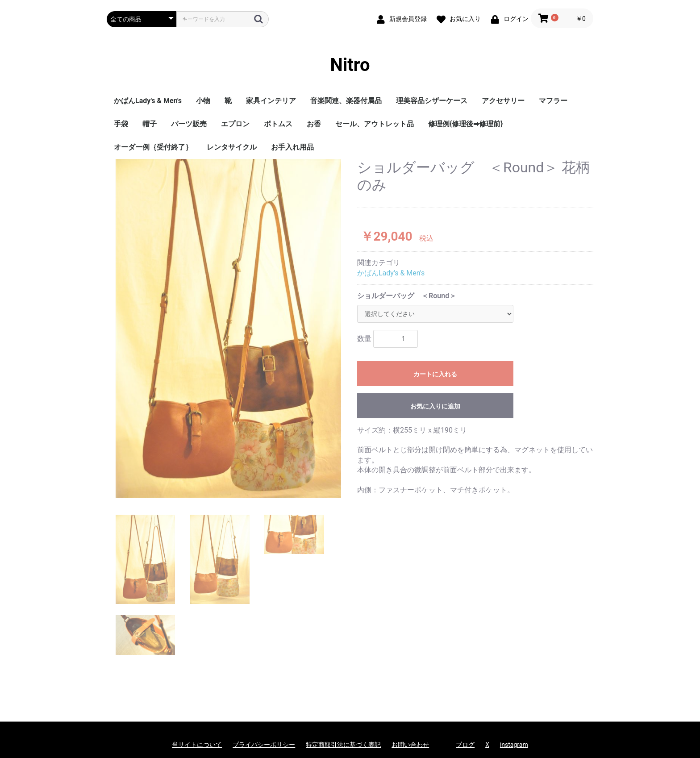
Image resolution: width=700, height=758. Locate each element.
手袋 (121, 124)
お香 (314, 124)
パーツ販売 (189, 124)
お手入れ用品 (292, 147)
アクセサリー (503, 101)
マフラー (553, 101)
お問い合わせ (410, 745)
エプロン (235, 124)
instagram (514, 745)
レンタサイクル (232, 147)
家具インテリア (271, 101)
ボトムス (278, 124)
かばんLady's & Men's (148, 101)
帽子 (150, 124)
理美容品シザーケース (432, 101)
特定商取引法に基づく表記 (343, 745)
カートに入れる (435, 374)
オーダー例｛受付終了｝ (153, 147)
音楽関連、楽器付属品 (346, 101)
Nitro (350, 65)
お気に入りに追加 (435, 406)
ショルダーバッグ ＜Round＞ (407, 296)
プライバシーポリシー (264, 745)
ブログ (465, 745)
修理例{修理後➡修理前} (466, 124)
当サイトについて (197, 745)
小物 (203, 101)
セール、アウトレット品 (375, 124)
